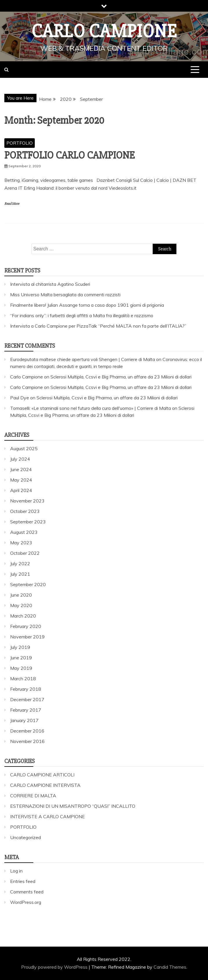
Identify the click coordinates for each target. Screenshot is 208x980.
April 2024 (21, 490)
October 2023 (25, 511)
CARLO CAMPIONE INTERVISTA (45, 785)
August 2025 (24, 448)
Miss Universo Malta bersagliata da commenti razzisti (65, 295)
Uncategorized (25, 837)
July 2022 (20, 563)
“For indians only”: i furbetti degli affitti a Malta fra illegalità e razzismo (82, 315)
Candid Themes (170, 967)
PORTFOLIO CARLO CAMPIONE (70, 155)
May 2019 (21, 668)
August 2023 (24, 532)
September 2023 (28, 522)
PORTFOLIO (20, 143)
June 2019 (21, 658)
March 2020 (23, 616)
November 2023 (27, 501)
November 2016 (27, 741)
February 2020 (26, 626)
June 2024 (21, 469)
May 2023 (21, 543)
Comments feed (27, 892)
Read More (12, 204)
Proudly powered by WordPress (55, 967)
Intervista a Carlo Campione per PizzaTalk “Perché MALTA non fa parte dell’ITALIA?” (98, 326)
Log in (16, 871)
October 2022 (25, 553)
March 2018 (23, 679)
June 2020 (21, 595)
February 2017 (26, 710)
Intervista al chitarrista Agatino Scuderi (50, 284)
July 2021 (20, 574)
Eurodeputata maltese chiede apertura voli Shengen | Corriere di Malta (83, 359)
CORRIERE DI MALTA (33, 796)
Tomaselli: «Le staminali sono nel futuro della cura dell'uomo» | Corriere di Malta (91, 408)
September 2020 (28, 584)
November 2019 (27, 637)
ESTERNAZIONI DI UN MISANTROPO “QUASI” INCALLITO (73, 806)
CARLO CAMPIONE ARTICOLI (42, 775)
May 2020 (21, 605)
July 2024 (20, 459)
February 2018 (26, 689)
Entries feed (23, 881)
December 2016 (27, 731)
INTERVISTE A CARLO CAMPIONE (48, 816)
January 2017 (24, 720)
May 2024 (21, 480)
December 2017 (27, 699)
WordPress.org (26, 902)
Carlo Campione (104, 31)
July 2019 (20, 647)
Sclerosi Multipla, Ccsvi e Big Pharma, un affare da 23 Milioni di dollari (121, 377)
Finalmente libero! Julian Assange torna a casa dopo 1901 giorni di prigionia (87, 305)
